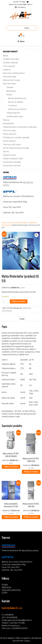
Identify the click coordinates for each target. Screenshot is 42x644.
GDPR (4, 593)
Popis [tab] (22, 319)
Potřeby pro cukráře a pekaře (16, 137)
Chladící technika (11, 59)
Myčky (9, 95)
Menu (21, 41)
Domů (4, 223)
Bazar (6, 56)
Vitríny (6, 152)
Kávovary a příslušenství (14, 73)
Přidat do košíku (19, 301)
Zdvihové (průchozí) (17, 109)
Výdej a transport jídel (13, 159)
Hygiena (7, 70)
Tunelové (12, 106)
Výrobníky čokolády (12, 162)
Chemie (10, 87)
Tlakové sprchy (13, 113)
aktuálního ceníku (30, 551)
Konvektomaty (10, 77)
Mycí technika (9, 84)
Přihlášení (22, 7)
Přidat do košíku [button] (11, 467)
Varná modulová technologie (16, 148)
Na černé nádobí (16, 102)
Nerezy (6, 120)
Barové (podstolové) (17, 98)
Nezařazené (8, 123)
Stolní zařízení (10, 141)
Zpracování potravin (12, 166)
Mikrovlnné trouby (11, 80)
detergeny (11, 91)
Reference (6, 587)
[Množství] (5, 301)
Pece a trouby (9, 130)
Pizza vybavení (10, 134)
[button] (37, 235)
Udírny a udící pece (12, 145)
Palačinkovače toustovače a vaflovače (20, 127)
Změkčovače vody (15, 116)
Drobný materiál (10, 63)
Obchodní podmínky (11, 590)
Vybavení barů (10, 155)
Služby (5, 585)
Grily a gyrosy (9, 66)
